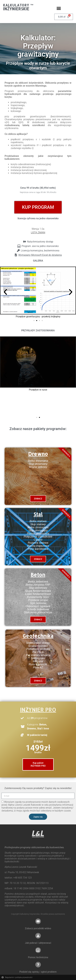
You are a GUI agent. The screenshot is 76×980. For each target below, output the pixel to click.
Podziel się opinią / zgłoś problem (38, 972)
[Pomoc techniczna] (38, 950)
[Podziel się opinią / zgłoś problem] (38, 965)
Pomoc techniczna (38, 957)
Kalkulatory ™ (18, 5)
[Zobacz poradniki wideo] (38, 921)
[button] (59, 8)
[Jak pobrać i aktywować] (38, 936)
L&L (38, 833)
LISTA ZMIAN (38, 233)
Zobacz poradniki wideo (38, 928)
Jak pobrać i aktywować (38, 943)
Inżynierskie (16, 9)
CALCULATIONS (38, 837)
